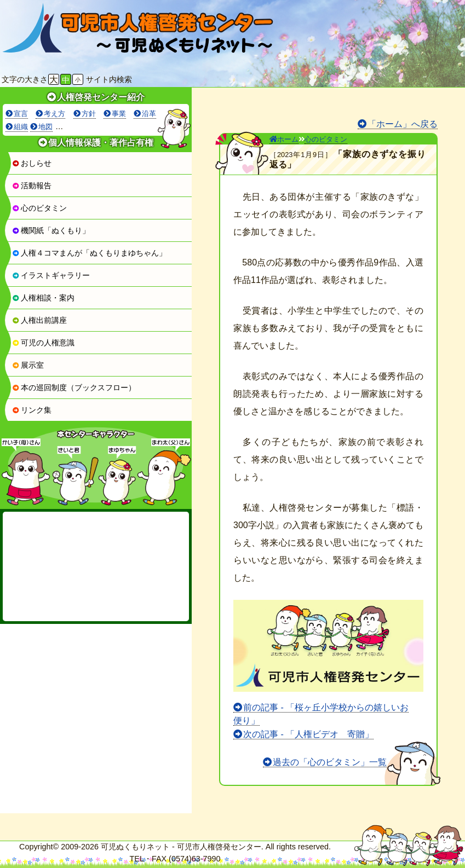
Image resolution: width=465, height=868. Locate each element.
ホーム (284, 139)
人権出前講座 (39, 320)
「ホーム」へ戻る (403, 124)
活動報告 (32, 186)
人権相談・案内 (43, 298)
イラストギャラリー (51, 275)
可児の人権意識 (43, 343)
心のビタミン (39, 208)
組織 (21, 127)
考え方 (54, 114)
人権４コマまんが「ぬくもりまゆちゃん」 (89, 253)
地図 (45, 127)
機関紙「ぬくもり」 (51, 230)
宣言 (21, 114)
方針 (89, 114)
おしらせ (32, 163)
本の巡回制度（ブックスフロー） (74, 387)
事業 (119, 114)
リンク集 (32, 410)
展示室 (28, 365)
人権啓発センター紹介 (101, 97)
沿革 (149, 114)
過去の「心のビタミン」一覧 (330, 762)
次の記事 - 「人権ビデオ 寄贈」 (308, 734)
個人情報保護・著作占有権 (101, 143)
